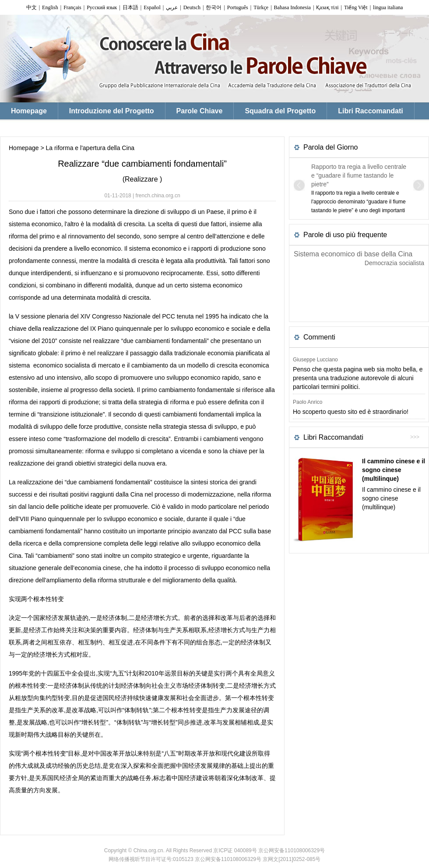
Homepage (24, 148)
